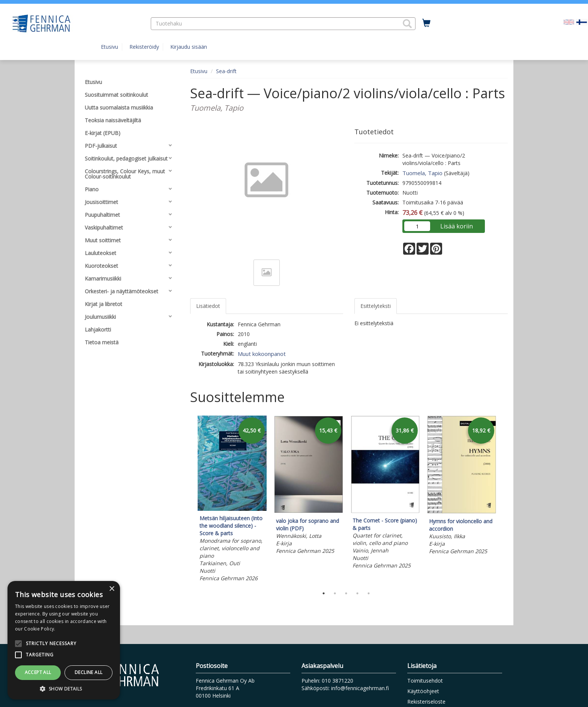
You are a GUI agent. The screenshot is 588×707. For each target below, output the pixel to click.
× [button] (112, 589)
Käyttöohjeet (423, 691)
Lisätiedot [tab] (208, 306)
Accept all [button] (38, 672)
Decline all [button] (88, 672)
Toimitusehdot (425, 681)
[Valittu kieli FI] (582, 22)
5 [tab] (369, 593)
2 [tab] (335, 593)
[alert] (64, 640)
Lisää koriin (457, 226)
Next (504, 500)
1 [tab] (324, 593)
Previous (188, 500)
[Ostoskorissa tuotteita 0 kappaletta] (426, 23)
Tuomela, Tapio (422, 173)
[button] (407, 24)
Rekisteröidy (144, 47)
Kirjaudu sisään (189, 47)
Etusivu (109, 47)
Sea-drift (226, 71)
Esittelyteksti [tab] (376, 306)
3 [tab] (346, 593)
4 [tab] (357, 593)
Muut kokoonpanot (262, 354)
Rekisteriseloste (426, 702)
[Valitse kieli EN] (569, 22)
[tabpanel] (232, 500)
